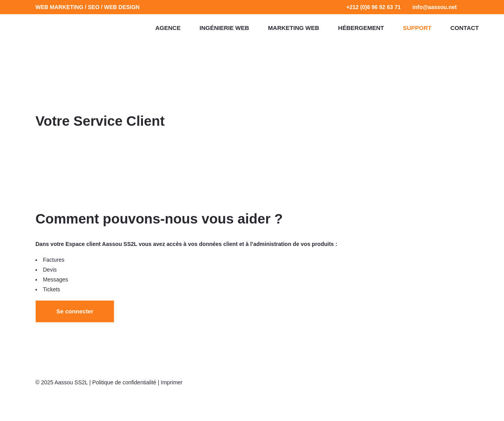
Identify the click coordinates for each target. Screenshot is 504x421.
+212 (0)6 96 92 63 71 (373, 7)
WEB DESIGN (122, 7)
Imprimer (171, 382)
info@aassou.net (435, 7)
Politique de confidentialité (124, 382)
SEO (94, 7)
